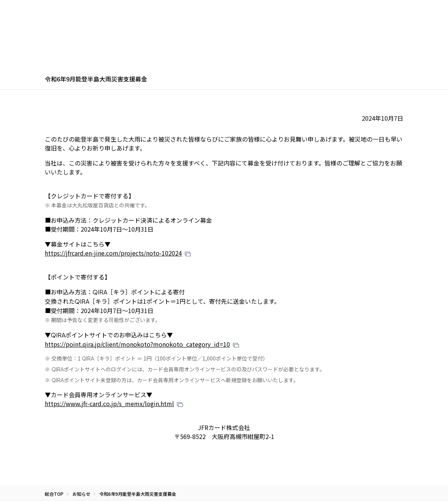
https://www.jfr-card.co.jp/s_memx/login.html (109, 403)
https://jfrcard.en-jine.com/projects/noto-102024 (113, 253)
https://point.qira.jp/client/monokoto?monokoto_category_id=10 (137, 344)
